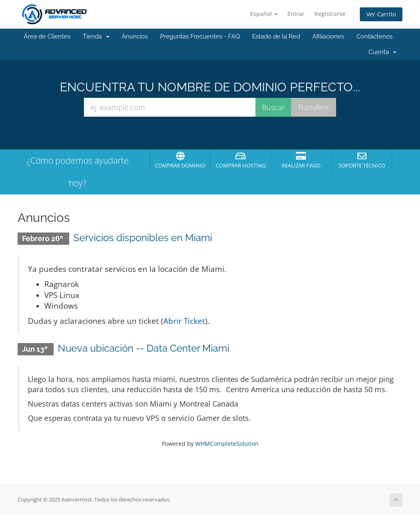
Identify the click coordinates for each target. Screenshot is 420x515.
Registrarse (330, 14)
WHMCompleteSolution (227, 444)
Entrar (296, 14)
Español (264, 14)
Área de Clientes (47, 36)
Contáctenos (375, 36)
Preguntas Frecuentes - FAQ (200, 36)
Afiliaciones (328, 36)
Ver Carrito (381, 14)
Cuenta (382, 52)
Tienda (96, 36)
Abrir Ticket (184, 321)
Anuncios (135, 36)
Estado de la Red (276, 36)
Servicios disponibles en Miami (143, 238)
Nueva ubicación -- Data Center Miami (143, 348)
